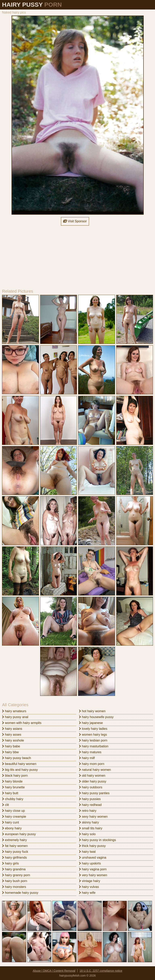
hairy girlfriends (14, 858)
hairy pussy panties (94, 793)
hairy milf (87, 758)
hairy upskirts (90, 863)
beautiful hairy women (19, 764)
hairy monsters (14, 887)
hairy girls (10, 863)
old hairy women (92, 776)
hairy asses (12, 735)
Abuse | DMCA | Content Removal (54, 971)
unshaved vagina (93, 858)
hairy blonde (12, 781)
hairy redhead (90, 805)
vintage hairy (90, 881)
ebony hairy (12, 828)
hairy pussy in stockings (97, 840)
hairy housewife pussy (96, 717)
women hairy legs (93, 735)
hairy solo (87, 834)
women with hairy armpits (22, 723)
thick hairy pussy (92, 846)
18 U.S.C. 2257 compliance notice (101, 971)
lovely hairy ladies (93, 729)
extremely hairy (14, 840)
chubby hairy (13, 799)
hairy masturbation (94, 746)
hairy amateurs (14, 711)
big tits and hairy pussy (20, 770)
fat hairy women (15, 846)
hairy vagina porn (93, 869)
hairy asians (12, 729)
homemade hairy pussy (20, 893)
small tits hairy (91, 828)
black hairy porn (15, 776)
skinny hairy (89, 822)
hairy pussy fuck (15, 852)
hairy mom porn (92, 764)
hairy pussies (90, 799)
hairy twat (87, 852)
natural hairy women (95, 770)
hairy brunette (13, 787)
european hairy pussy (19, 834)
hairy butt (10, 793)
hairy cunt (10, 822)
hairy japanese (91, 723)
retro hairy (88, 811)
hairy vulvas (89, 887)
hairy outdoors (91, 787)
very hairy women (93, 875)
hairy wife (87, 893)
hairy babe (11, 746)
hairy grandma (14, 869)
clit (5, 805)
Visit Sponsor (75, 221)
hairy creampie (14, 817)
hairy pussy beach (16, 758)
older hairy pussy (93, 781)
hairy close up (13, 811)
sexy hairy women (93, 817)
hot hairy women (92, 711)
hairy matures (90, 752)
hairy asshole (13, 740)
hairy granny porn (16, 875)
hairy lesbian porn (93, 740)
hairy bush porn (15, 881)
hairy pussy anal (15, 717)
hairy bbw (10, 752)
